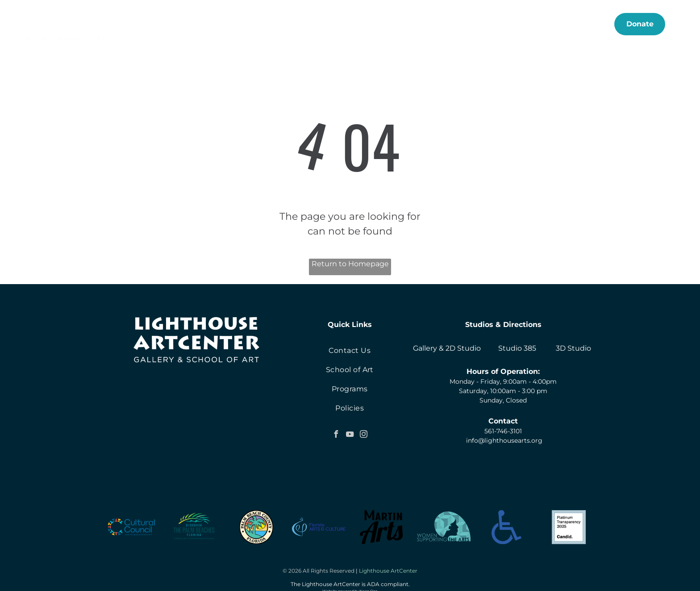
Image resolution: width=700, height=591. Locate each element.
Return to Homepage (350, 264)
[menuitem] (196, 24)
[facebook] (336, 435)
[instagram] (363, 435)
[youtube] (350, 435)
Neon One (369, 584)
